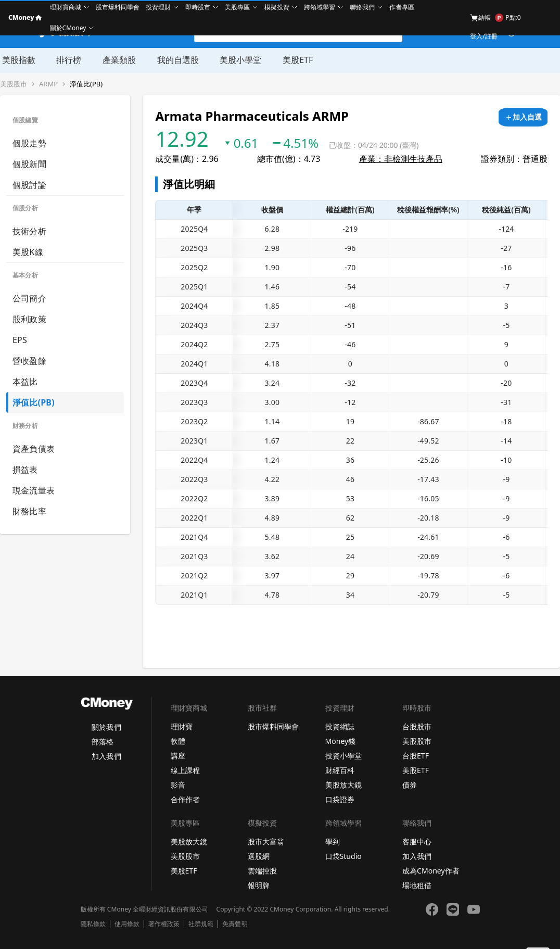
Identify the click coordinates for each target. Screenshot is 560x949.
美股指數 (17, 60)
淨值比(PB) (86, 84)
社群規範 (201, 924)
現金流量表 (34, 490)
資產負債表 (34, 449)
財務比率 (29, 511)
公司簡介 (29, 298)
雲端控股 (262, 871)
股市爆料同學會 (118, 7)
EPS (20, 340)
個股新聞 (29, 164)
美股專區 (237, 7)
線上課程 (185, 770)
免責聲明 (235, 924)
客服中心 (417, 842)
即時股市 (198, 7)
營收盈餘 (29, 361)
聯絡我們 (362, 7)
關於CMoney (68, 28)
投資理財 (158, 7)
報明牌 (259, 885)
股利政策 (29, 319)
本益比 (25, 382)
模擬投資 (277, 7)
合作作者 (185, 799)
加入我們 (106, 756)
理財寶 (182, 726)
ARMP (48, 84)
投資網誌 (340, 726)
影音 (178, 785)
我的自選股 (175, 60)
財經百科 (340, 770)
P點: (508, 18)
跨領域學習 (320, 7)
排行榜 (67, 60)
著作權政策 (164, 924)
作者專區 (402, 7)
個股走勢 (29, 143)
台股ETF (416, 756)
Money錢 (341, 741)
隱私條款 (93, 924)
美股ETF (294, 60)
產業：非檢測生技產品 (401, 159)
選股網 (259, 856)
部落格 (103, 742)
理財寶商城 (66, 7)
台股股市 (417, 726)
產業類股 (117, 60)
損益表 (25, 470)
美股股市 (14, 84)
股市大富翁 (266, 842)
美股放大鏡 (343, 785)
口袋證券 (340, 799)
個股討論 (29, 185)
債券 (410, 785)
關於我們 (106, 727)
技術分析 (29, 231)
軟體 (178, 741)
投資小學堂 (343, 756)
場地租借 (417, 885)
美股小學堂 (237, 60)
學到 (333, 842)
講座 (178, 756)
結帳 (480, 18)
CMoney (25, 17)
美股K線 (28, 252)
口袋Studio (343, 856)
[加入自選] (523, 117)
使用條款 (127, 924)
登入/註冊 (483, 36)
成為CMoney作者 (431, 871)
